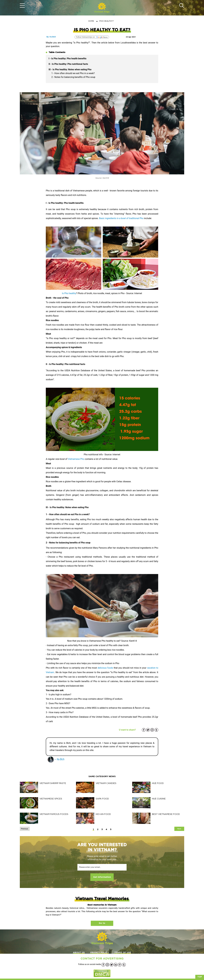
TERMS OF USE (123, 953)
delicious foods (105, 668)
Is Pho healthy (69, 293)
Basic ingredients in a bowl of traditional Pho (121, 218)
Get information (102, 877)
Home (91, 21)
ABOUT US (79, 953)
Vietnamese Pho (76, 459)
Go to (102, 923)
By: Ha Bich (51, 37)
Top (200, 977)
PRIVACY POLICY (100, 953)
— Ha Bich (56, 759)
